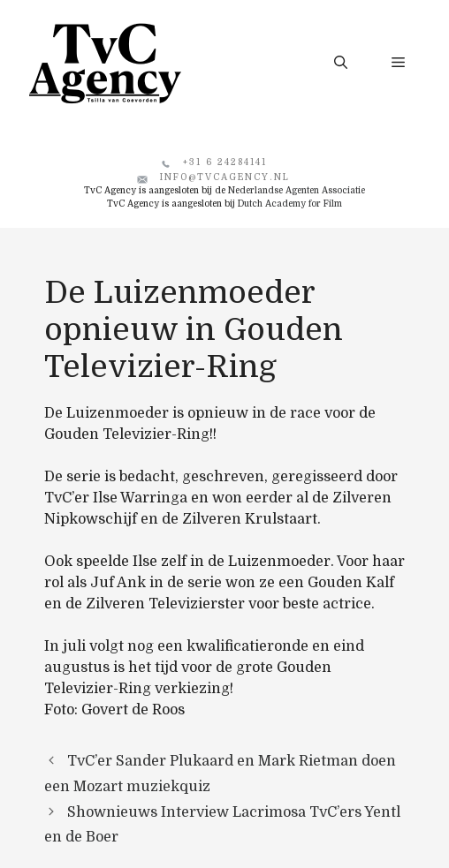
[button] (341, 63)
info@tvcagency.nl (225, 177)
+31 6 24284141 (225, 162)
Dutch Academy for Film (290, 204)
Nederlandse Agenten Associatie (297, 190)
